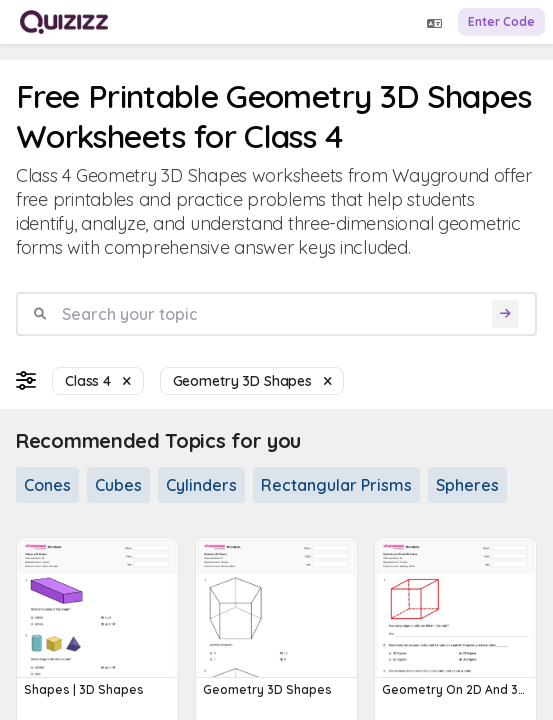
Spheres (467, 485)
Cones (47, 485)
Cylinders (201, 485)
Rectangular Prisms (336, 485)
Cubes (118, 485)
